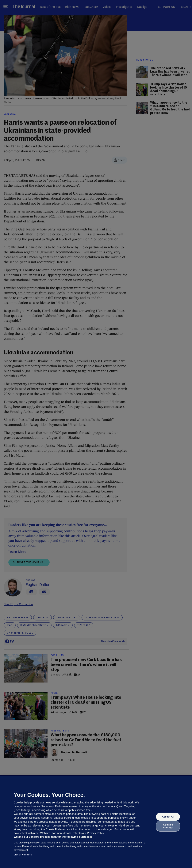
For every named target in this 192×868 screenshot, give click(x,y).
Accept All (168, 817)
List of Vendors (23, 855)
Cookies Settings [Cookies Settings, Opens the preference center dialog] (168, 826)
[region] (96, 822)
